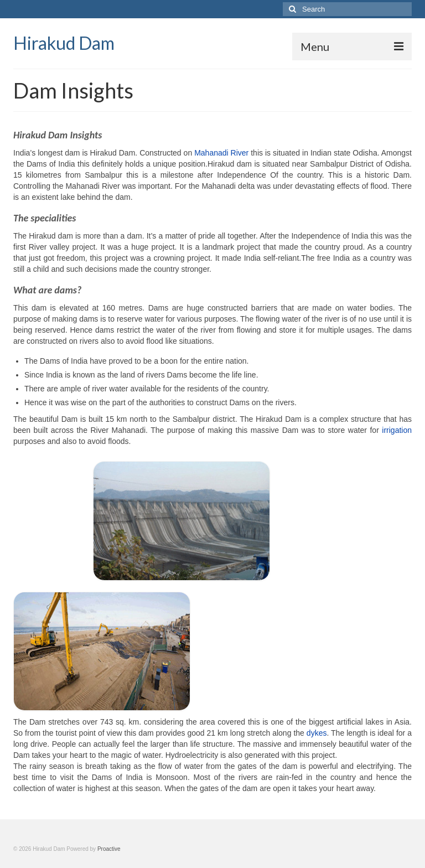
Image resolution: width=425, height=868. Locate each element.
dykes (317, 733)
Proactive (109, 849)
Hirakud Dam (64, 43)
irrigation (397, 430)
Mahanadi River (221, 153)
